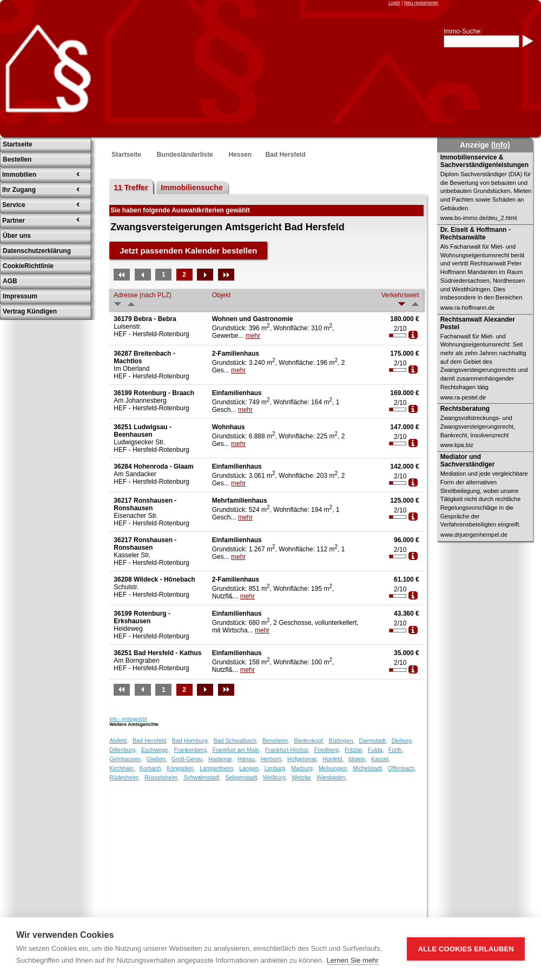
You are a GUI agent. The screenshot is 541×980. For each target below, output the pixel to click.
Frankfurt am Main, (237, 750)
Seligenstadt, (242, 777)
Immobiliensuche (192, 188)
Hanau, (247, 759)
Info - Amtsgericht (128, 719)
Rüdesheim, (125, 777)
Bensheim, (276, 741)
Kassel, (381, 759)
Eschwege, (155, 750)
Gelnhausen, (126, 759)
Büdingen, (342, 741)
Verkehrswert (400, 295)
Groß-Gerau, (188, 759)
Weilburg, (275, 777)
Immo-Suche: (463, 31)
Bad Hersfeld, (150, 741)
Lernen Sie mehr (353, 960)
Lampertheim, (217, 768)
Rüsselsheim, (162, 777)
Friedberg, (328, 750)
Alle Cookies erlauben (466, 949)
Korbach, (151, 768)
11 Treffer (131, 188)
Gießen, (157, 759)
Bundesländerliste (185, 155)
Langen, (250, 768)
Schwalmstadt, (202, 777)
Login (394, 3)
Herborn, (272, 759)
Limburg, (276, 768)
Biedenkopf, (309, 741)
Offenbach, (402, 768)
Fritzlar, (354, 750)
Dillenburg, (123, 750)
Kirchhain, (122, 768)
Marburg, (303, 768)
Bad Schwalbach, (236, 741)
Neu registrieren (421, 3)
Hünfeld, (333, 759)
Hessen (240, 155)
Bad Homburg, (191, 741)
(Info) (501, 145)
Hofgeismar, (303, 759)
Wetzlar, (302, 777)
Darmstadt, (373, 741)
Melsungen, (334, 768)
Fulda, (376, 750)
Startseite (126, 155)
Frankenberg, (191, 750)
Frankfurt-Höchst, (287, 750)
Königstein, (181, 768)
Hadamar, (221, 759)
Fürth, (396, 750)
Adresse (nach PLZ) (143, 295)
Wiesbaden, (332, 777)
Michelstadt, (368, 768)
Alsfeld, (119, 741)
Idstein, (358, 759)
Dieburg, (403, 741)
